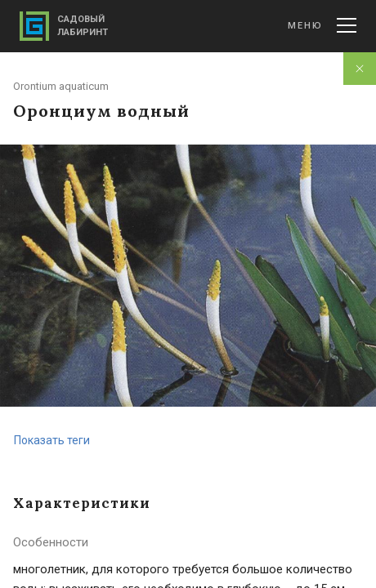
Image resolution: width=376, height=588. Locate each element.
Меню (322, 25)
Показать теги (52, 440)
